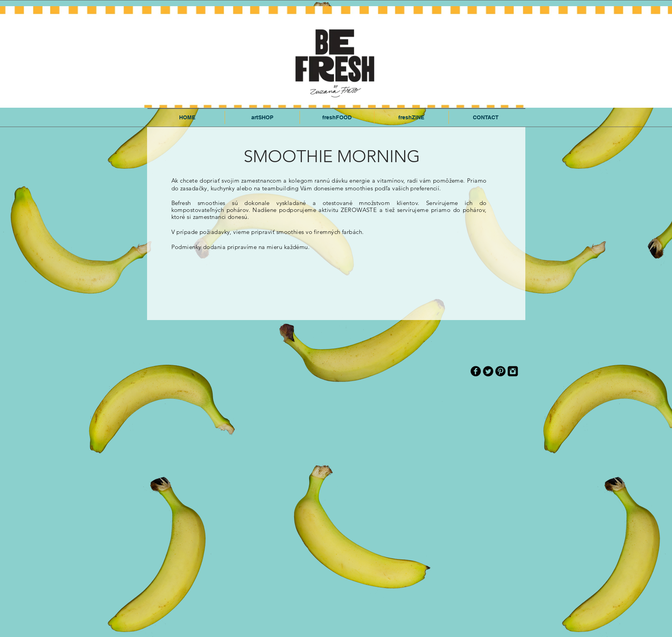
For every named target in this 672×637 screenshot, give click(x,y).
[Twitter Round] (488, 371)
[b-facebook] (476, 371)
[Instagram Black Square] (513, 371)
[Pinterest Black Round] (500, 371)
